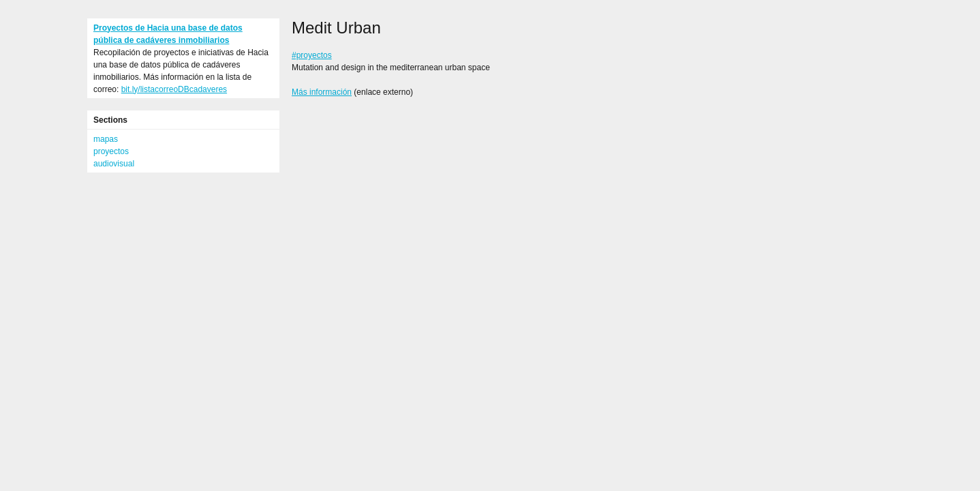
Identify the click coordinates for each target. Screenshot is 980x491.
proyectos (111, 151)
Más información (322, 92)
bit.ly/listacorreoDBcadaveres (174, 89)
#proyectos (312, 55)
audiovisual (114, 164)
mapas (106, 139)
